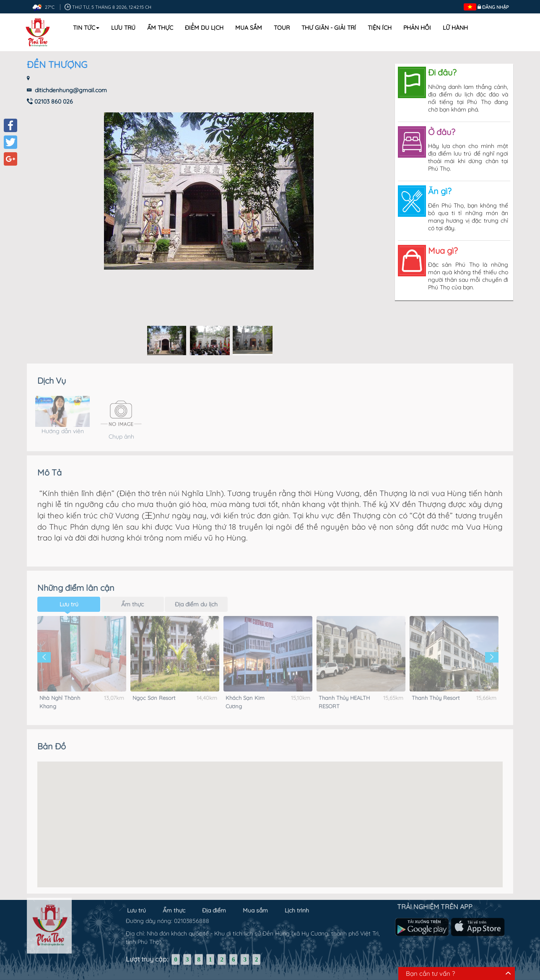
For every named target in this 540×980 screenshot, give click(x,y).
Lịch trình (297, 906)
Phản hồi (417, 28)
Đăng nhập (496, 7)
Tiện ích (380, 28)
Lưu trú (123, 28)
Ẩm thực (160, 28)
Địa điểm (214, 906)
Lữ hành (455, 28)
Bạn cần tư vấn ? (430, 974)
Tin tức (86, 28)
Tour (282, 28)
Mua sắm (249, 28)
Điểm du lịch (204, 28)
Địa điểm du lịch (196, 595)
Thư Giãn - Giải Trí (329, 28)
